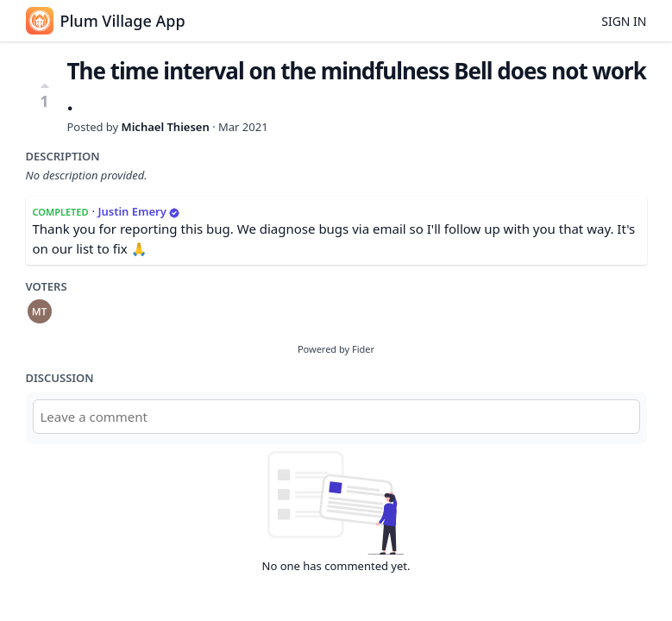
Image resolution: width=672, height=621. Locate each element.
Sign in (624, 21)
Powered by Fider (336, 349)
